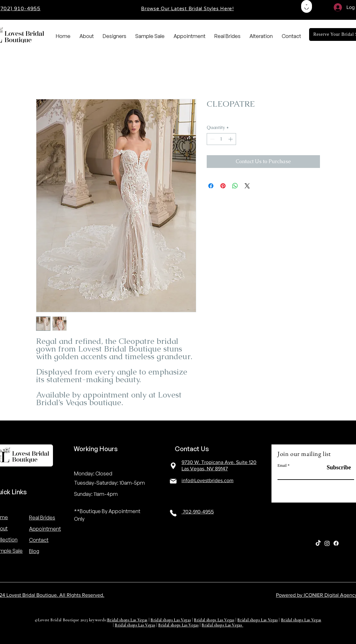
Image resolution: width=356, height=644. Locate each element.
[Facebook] (336, 543)
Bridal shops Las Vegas (127, 620)
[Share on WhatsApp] (235, 186)
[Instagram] (327, 543)
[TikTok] (318, 543)
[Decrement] (212, 139)
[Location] (173, 466)
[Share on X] (247, 186)
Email (282, 466)
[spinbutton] (221, 139)
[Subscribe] (335, 468)
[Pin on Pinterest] (223, 186)
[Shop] (307, 6)
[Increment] (231, 139)
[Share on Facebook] (211, 186)
